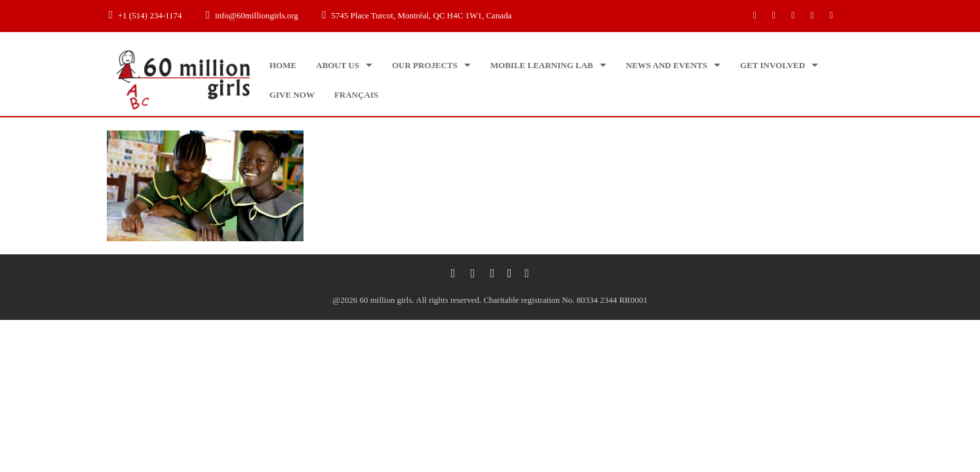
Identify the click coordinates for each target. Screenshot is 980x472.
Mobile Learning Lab (542, 65)
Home (283, 65)
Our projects (425, 65)
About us (338, 65)
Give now (292, 95)
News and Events (667, 65)
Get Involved (773, 65)
